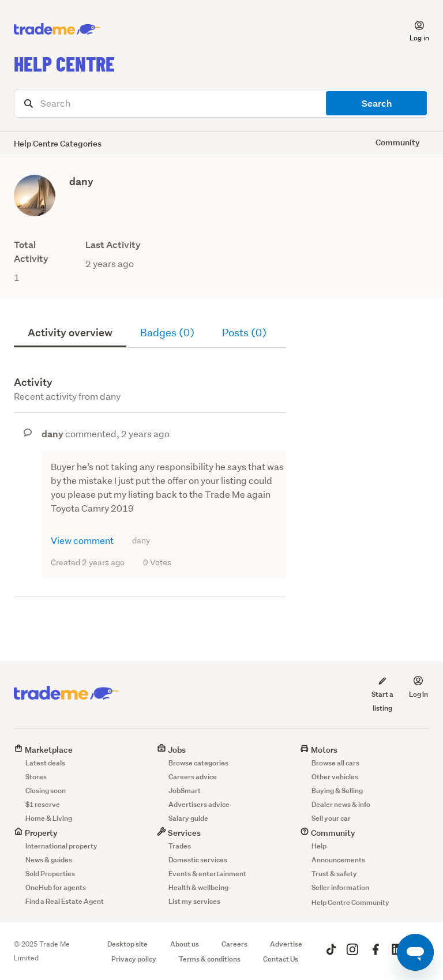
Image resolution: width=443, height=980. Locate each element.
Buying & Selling (337, 791)
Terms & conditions (210, 959)
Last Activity (113, 245)
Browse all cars (335, 763)
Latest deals (45, 763)
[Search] (221, 103)
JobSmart (185, 791)
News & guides (49, 860)
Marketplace (43, 750)
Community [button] (398, 142)
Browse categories (198, 763)
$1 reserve (43, 804)
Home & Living (49, 818)
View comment (82, 540)
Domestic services (198, 860)
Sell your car (331, 818)
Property (36, 833)
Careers (234, 944)
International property (61, 846)
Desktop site (127, 944)
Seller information (340, 887)
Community (328, 833)
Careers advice (193, 777)
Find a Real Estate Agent (65, 901)
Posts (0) (244, 333)
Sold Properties (50, 874)
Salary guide (188, 818)
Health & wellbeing (198, 887)
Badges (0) (167, 333)
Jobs (171, 750)
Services (179, 833)
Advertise (286, 944)
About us (185, 944)
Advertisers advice (199, 804)
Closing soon (46, 791)
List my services (194, 901)
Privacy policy (134, 959)
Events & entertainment (207, 874)
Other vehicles (335, 777)
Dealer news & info (341, 804)
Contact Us (281, 959)
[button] (412, 29)
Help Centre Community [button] (350, 902)
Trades (180, 846)
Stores (36, 777)
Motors (319, 750)
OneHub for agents (56, 887)
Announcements (338, 860)
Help (319, 846)
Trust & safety (334, 874)
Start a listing (382, 694)
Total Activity (31, 252)
